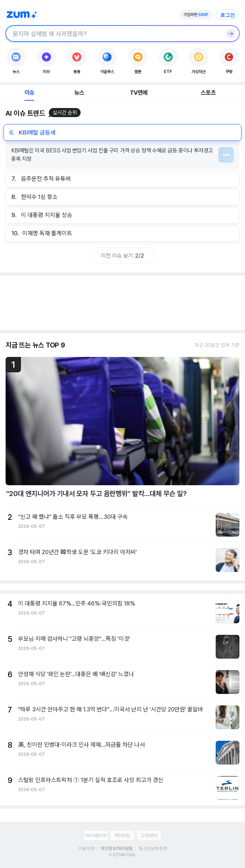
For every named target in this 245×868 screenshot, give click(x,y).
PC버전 (122, 835)
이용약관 (86, 848)
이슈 (29, 93)
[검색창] (113, 34)
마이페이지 (96, 835)
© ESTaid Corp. (122, 855)
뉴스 (79, 93)
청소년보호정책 (153, 848)
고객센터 (149, 835)
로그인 (228, 15)
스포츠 (208, 93)
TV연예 (139, 93)
